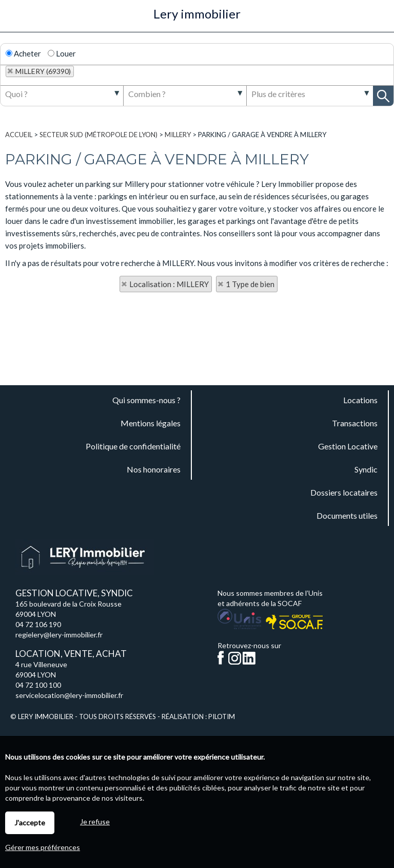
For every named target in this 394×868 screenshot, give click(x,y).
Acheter (23, 53)
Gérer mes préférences (43, 847)
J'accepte (30, 823)
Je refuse (95, 822)
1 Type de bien (250, 284)
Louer (62, 53)
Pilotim (222, 716)
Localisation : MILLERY (169, 284)
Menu (14, 20)
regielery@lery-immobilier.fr (59, 635)
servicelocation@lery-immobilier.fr (69, 695)
